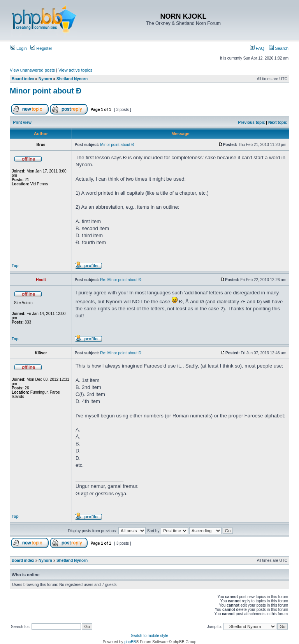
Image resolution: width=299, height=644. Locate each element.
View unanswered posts (32, 70)
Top (15, 266)
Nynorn (45, 79)
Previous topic (252, 122)
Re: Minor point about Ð (121, 280)
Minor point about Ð (46, 91)
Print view (22, 122)
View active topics (75, 70)
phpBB (130, 642)
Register (41, 48)
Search (279, 48)
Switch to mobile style (149, 636)
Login (19, 48)
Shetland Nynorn (72, 79)
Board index (23, 79)
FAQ (257, 48)
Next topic (278, 122)
